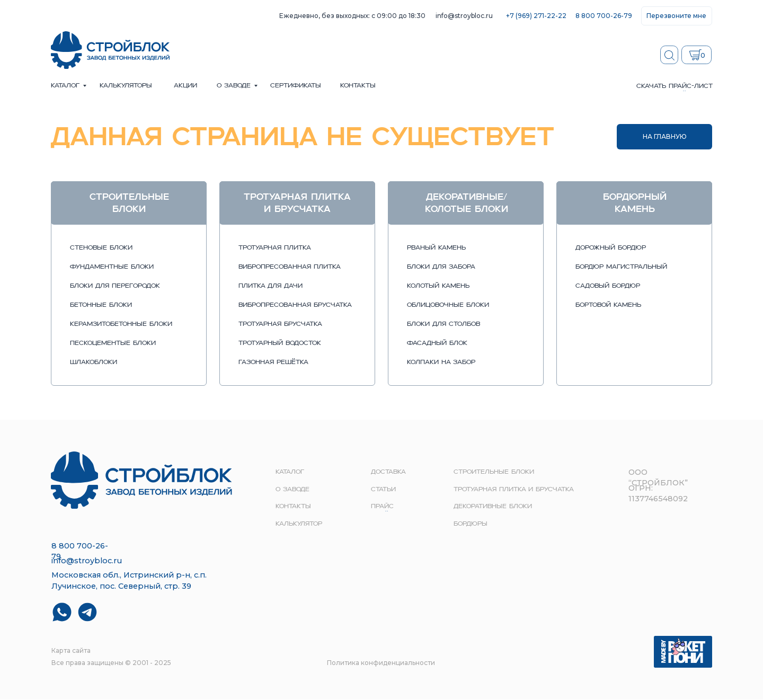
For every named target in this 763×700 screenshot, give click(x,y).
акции (185, 86)
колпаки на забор (441, 362)
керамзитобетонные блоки (121, 324)
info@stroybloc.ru (464, 16)
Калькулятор (299, 524)
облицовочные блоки (448, 305)
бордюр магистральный (621, 267)
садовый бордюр (608, 286)
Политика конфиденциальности (381, 663)
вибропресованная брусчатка (295, 305)
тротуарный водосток (280, 343)
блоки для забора (441, 267)
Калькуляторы (126, 86)
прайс (382, 507)
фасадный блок (437, 343)
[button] (677, 16)
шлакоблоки (94, 362)
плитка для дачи (270, 286)
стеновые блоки (101, 248)
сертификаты (296, 86)
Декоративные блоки (493, 507)
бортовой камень (608, 305)
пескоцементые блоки (113, 343)
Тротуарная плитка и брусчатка (514, 490)
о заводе (234, 86)
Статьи (383, 490)
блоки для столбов (443, 324)
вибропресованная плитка (290, 267)
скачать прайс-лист (675, 86)
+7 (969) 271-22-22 (536, 16)
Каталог (65, 86)
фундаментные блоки (112, 267)
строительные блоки (494, 472)
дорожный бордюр (611, 248)
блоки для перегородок (115, 286)
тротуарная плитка (275, 248)
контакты (358, 86)
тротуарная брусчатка (280, 324)
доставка (388, 472)
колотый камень (438, 286)
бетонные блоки (101, 305)
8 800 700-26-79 (604, 16)
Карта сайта (71, 650)
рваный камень (436, 248)
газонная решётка (273, 362)
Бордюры (471, 524)
